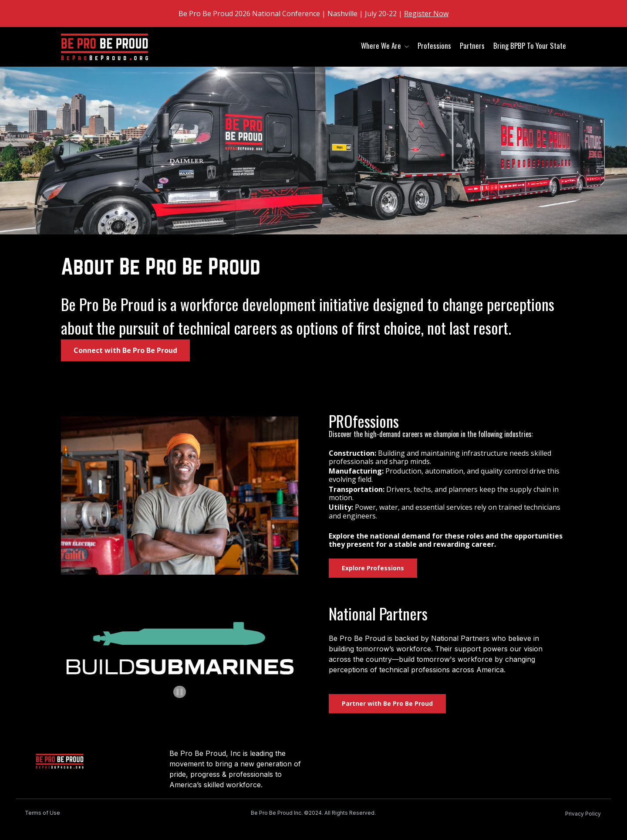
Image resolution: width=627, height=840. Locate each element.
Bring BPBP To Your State (530, 46)
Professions (434, 46)
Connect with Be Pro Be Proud (125, 350)
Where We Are (381, 46)
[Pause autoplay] (180, 692)
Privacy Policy (583, 814)
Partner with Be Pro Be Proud (387, 703)
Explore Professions (373, 568)
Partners (472, 46)
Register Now (426, 14)
